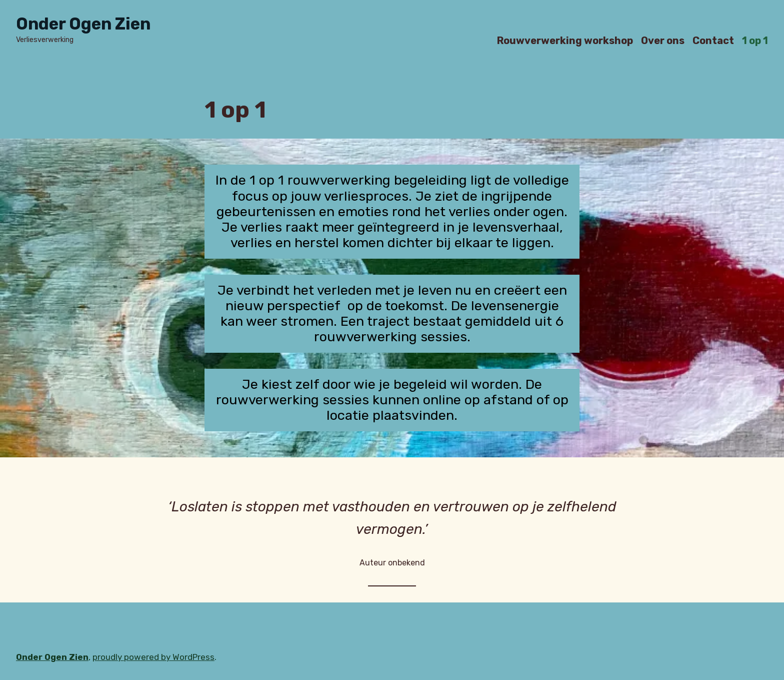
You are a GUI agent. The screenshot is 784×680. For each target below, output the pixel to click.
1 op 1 (755, 40)
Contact (713, 40)
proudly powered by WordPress (153, 657)
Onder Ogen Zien (83, 24)
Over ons (663, 40)
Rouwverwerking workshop (565, 40)
